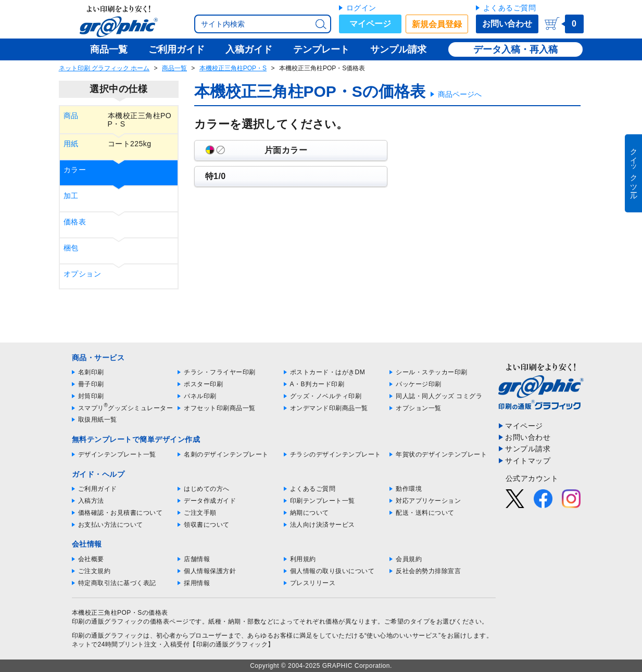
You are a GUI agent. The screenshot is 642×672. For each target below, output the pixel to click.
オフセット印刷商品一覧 (220, 408)
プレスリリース (313, 583)
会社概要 (91, 559)
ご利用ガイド (98, 489)
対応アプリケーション (428, 501)
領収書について (207, 525)
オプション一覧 (419, 408)
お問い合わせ (507, 24)
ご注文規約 (95, 571)
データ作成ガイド (210, 501)
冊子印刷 (91, 384)
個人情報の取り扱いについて (332, 571)
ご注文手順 (200, 513)
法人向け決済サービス (323, 525)
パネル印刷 (200, 396)
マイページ (370, 24)
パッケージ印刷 (419, 384)
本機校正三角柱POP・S (233, 68)
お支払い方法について (111, 525)
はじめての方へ (207, 489)
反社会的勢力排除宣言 (428, 571)
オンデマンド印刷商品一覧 (329, 408)
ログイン (361, 8)
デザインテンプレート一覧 (117, 454)
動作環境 (409, 489)
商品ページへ (460, 94)
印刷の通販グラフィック (108, 636)
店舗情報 (197, 559)
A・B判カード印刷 (317, 384)
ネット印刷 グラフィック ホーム (104, 68)
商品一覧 (174, 68)
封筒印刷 (91, 396)
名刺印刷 (91, 372)
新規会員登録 (437, 24)
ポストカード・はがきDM (328, 372)
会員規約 (409, 559)
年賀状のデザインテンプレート (441, 454)
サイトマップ (528, 461)
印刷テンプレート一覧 (323, 501)
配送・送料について (425, 513)
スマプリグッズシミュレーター (126, 408)
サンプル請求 (528, 449)
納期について (310, 513)
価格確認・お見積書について (121, 513)
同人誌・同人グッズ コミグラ (439, 396)
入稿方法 (91, 501)
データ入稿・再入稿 (515, 49)
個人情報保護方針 (210, 571)
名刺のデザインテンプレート (226, 454)
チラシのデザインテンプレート (336, 454)
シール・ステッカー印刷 (432, 372)
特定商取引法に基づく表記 (117, 583)
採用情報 (197, 583)
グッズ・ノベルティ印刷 (326, 396)
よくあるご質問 (510, 8)
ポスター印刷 (203, 384)
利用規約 (303, 559)
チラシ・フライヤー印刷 (220, 372)
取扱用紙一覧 (98, 420)
